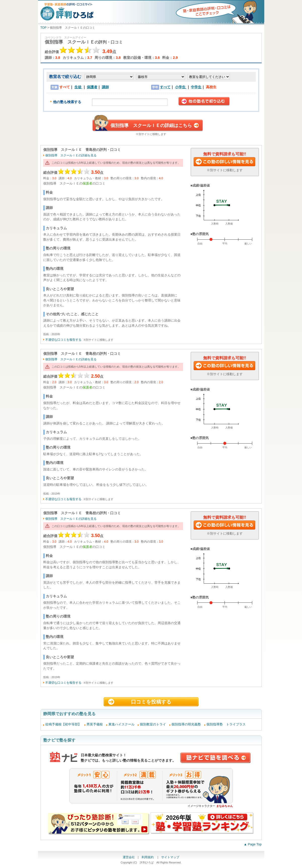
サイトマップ (170, 857)
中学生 (196, 87)
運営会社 (129, 857)
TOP (44, 28)
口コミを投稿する (151, 702)
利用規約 (148, 857)
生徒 (78, 87)
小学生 (181, 87)
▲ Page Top (253, 844)
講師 (105, 87)
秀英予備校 (95, 724)
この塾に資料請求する (225, 162)
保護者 (92, 87)
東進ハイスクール (121, 724)
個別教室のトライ (153, 724)
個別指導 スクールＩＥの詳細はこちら (151, 125)
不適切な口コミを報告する (63, 340)
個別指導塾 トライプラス (226, 724)
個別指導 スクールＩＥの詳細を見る (71, 155)
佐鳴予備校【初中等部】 (63, 724)
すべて (165, 87)
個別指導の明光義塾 (186, 724)
